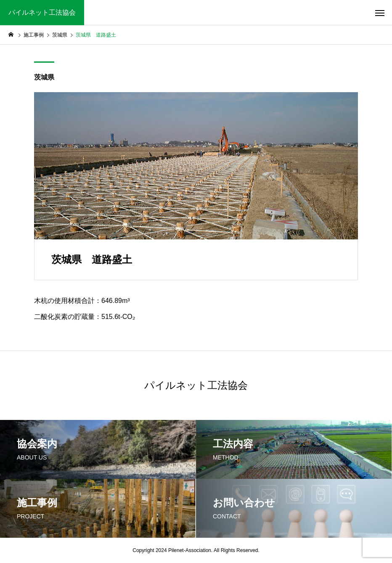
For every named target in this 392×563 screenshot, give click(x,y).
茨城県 (44, 77)
